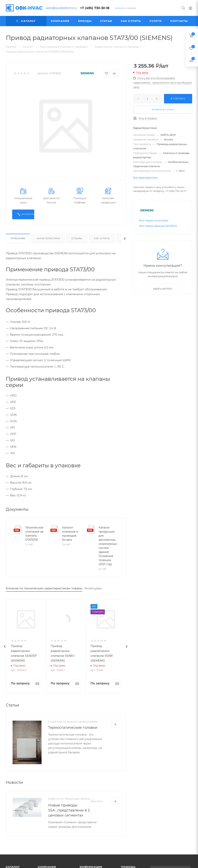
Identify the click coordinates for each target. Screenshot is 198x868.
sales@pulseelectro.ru (61, 8)
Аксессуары (93, 588)
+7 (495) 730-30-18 (95, 8)
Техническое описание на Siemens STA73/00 (34, 534)
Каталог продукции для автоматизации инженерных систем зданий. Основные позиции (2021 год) (108, 546)
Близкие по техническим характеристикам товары (44, 588)
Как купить (102, 238)
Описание (18, 238)
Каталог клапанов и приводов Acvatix (70, 534)
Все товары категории (154, 220)
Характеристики (48, 238)
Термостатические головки (73, 782)
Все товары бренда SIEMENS (158, 226)
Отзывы (77, 238)
